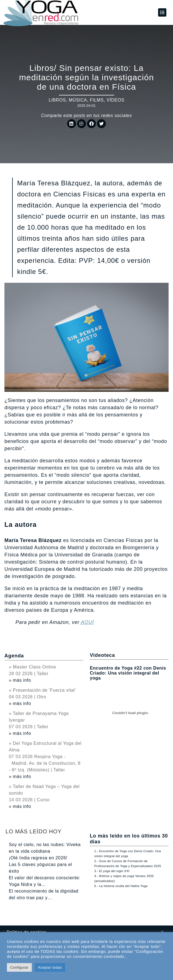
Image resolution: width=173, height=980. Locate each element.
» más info (20, 680)
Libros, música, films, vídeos (86, 100)
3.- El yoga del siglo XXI (112, 871)
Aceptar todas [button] (50, 967)
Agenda (14, 656)
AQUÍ (86, 622)
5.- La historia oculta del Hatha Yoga (121, 886)
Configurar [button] (19, 967)
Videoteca (102, 655)
